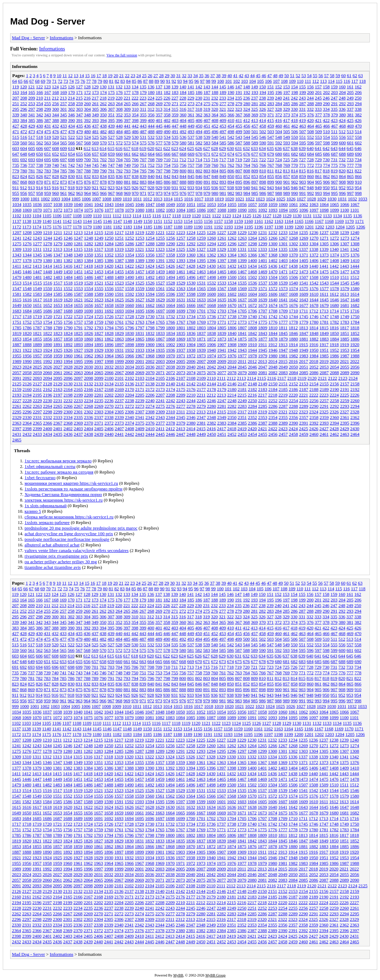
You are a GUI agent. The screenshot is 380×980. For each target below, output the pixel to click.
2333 (58, 417)
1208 (27, 232)
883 (143, 182)
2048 (273, 367)
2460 (314, 434)
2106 (171, 378)
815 (303, 171)
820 (342, 171)
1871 (201, 339)
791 (111, 171)
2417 (222, 429)
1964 (109, 356)
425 (350, 120)
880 (119, 182)
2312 (191, 412)
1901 (160, 344)
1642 (293, 300)
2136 (130, 384)
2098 (89, 378)
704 (119, 160)
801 (191, 171)
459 (271, 126)
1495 (181, 277)
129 (95, 87)
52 (298, 75)
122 (40, 87)
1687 (58, 311)
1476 (334, 272)
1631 (181, 300)
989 (287, 193)
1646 (334, 300)
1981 (283, 356)
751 (143, 165)
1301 (283, 244)
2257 (324, 401)
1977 (242, 356)
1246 (68, 238)
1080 (140, 210)
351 (111, 115)
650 (40, 154)
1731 (160, 316)
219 (111, 98)
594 (295, 143)
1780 (314, 322)
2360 (334, 417)
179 (143, 92)
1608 (293, 294)
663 (143, 154)
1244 (48, 238)
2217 (263, 395)
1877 (263, 339)
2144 (212, 384)
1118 (176, 216)
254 (40, 103)
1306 (334, 244)
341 (32, 115)
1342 (355, 249)
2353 (263, 417)
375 (303, 115)
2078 (232, 372)
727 (303, 160)
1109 (87, 216)
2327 (345, 412)
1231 (263, 232)
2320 (273, 412)
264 (119, 103)
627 (207, 148)
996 (343, 193)
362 (199, 115)
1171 (360, 221)
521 (64, 137)
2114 (251, 378)
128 (87, 87)
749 (127, 165)
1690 (89, 311)
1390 (150, 260)
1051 (191, 204)
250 (358, 98)
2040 (191, 367)
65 (20, 81)
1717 (17, 316)
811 (271, 171)
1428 (191, 266)
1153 (178, 221)
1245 (58, 238)
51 (292, 75)
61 (349, 75)
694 (40, 160)
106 (269, 81)
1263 (242, 238)
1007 (97, 199)
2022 (355, 361)
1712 (314, 311)
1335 (283, 249)
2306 (130, 412)
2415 (201, 429)
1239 (345, 232)
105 (261, 81)
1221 (160, 232)
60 (343, 75)
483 (111, 132)
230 (199, 98)
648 (24, 154)
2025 (37, 367)
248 (342, 98)
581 (191, 143)
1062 (304, 204)
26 (150, 75)
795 (143, 171)
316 (183, 109)
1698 (171, 311)
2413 (181, 429)
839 (143, 176)
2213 (222, 395)
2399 (37, 429)
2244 (191, 401)
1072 (58, 210)
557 (351, 137)
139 (175, 87)
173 (96, 92)
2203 (119, 395)
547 (271, 137)
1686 (48, 311)
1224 (191, 232)
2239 (140, 401)
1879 (283, 339)
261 (96, 103)
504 (279, 132)
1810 (273, 328)
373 (287, 115)
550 (295, 137)
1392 (171, 260)
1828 (109, 333)
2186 (293, 389)
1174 (37, 227)
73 (66, 81)
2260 (355, 401)
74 (72, 81)
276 (215, 103)
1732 (171, 316)
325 (255, 109)
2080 (253, 372)
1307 (345, 244)
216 (87, 98)
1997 (99, 361)
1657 (99, 305)
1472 (293, 272)
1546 (355, 283)
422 (326, 120)
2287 (283, 406)
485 (127, 132)
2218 (273, 395)
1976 (232, 356)
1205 (350, 227)
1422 (129, 266)
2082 (273, 372)
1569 (242, 288)
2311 (181, 412)
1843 (263, 333)
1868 (171, 339)
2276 (171, 406)
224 (151, 98)
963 (80, 193)
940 (247, 188)
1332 (252, 249)
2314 (211, 412)
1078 (119, 210)
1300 (273, 244)
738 (40, 165)
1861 (99, 339)
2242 (171, 401)
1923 (37, 350)
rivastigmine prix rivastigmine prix (56, 556)
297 (32, 109)
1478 (355, 272)
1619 (58, 300)
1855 (37, 339)
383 (16, 120)
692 (24, 160)
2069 (140, 372)
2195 (37, 395)
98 (208, 81)
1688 (68, 311)
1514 (27, 283)
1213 (78, 232)
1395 (201, 260)
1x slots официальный (46, 506)
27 (156, 75)
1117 (167, 216)
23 (133, 75)
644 (342, 148)
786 (71, 171)
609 (64, 148)
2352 (253, 417)
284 (279, 103)
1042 (99, 204)
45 (258, 75)
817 (318, 171)
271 (175, 103)
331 (303, 109)
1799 (160, 328)
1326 (191, 249)
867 (16, 182)
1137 (17, 221)
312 (151, 109)
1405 (304, 260)
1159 (239, 221)
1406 (314, 260)
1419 (99, 266)
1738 (232, 316)
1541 (304, 283)
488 (151, 132)
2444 (150, 434)
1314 (68, 249)
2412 (170, 429)
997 (351, 193)
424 (342, 120)
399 (143, 120)
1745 (304, 316)
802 (199, 171)
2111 (222, 378)
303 (80, 109)
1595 (160, 294)
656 (88, 154)
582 (199, 143)
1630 (171, 300)
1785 (17, 328)
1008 (107, 199)
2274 (150, 406)
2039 (181, 367)
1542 (314, 283)
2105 (160, 378)
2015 (283, 361)
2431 (17, 434)
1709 (283, 311)
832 (88, 176)
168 (56, 92)
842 (167, 176)
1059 (273, 204)
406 (199, 120)
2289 (304, 406)
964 (88, 193)
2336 (89, 417)
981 (223, 193)
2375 (140, 423)
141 (191, 87)
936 (215, 188)
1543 (324, 283)
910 (358, 182)
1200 (299, 227)
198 (295, 92)
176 (119, 92)
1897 (119, 344)
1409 (345, 260)
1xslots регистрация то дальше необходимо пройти (73, 489)
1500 (232, 277)
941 (255, 188)
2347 (201, 417)
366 (231, 115)
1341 (345, 249)
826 (40, 176)
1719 (37, 316)
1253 (140, 238)
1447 (37, 272)
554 (326, 137)
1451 (78, 272)
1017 (199, 199)
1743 (283, 316)
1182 (118, 227)
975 (175, 193)
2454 (253, 434)
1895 (99, 344)
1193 (228, 227)
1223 (181, 232)
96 (197, 81)
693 (32, 160)
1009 (117, 199)
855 (271, 176)
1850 (334, 333)
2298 (48, 412)
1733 (181, 316)
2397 (17, 429)
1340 (334, 249)
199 (303, 92)
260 (88, 103)
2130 (68, 384)
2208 (171, 395)
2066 (109, 372)
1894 (89, 344)
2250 (253, 401)
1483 (58, 277)
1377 (17, 260)
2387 (263, 423)
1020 (229, 199)
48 (275, 75)
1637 (242, 300)
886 (167, 182)
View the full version (122, 55)
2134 (109, 384)
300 (56, 109)
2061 (58, 372)
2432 (27, 434)
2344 (171, 417)
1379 (37, 260)
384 (24, 120)
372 (279, 115)
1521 (99, 283)
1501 (242, 277)
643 (334, 148)
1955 (17, 356)
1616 (27, 300)
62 (355, 75)
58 (332, 75)
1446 (27, 272)
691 (16, 160)
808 (247, 171)
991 (303, 193)
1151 (158, 221)
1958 (48, 356)
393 (96, 120)
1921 (17, 350)
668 (183, 154)
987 (271, 193)
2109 (201, 378)
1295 (222, 244)
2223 (324, 395)
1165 (299, 221)
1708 (273, 311)
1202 (319, 227)
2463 (345, 434)
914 (40, 188)
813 (286, 171)
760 (215, 165)
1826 (89, 333)
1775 (263, 322)
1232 (273, 232)
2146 (232, 384)
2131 (78, 384)
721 (255, 160)
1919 (345, 344)
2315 (222, 412)
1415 (58, 266)
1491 (140, 277)
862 (326, 176)
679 (271, 154)
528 (119, 137)
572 (119, 143)
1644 (314, 300)
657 (96, 154)
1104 (37, 216)
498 (231, 132)
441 (127, 126)
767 (271, 165)
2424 (293, 429)
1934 (150, 350)
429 (32, 126)
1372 (314, 255)
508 (311, 132)
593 (287, 143)
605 (32, 148)
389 (64, 120)
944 (278, 188)
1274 (355, 238)
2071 (160, 372)
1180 (97, 227)
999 (16, 199)
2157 (345, 384)
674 (231, 154)
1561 (160, 288)
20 (116, 75)
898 (263, 182)
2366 (48, 423)
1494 (171, 277)
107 (276, 81)
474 (40, 132)
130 (103, 87)
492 (183, 132)
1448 (48, 272)
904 (311, 182)
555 (334, 137)
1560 (150, 288)
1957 (37, 356)
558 (358, 137)
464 (311, 126)
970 (135, 193)
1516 (48, 283)
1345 (37, 255)
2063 (78, 372)
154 (295, 87)
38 (218, 75)
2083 (283, 372)
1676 (293, 305)
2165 (78, 389)
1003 (56, 199)
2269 (99, 406)
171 (80, 92)
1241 (17, 238)
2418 (232, 429)
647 (16, 154)
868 (24, 182)
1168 (329, 221)
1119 (186, 216)
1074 (78, 210)
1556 (109, 288)
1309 (17, 249)
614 (103, 148)
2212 (211, 395)
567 (80, 143)
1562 (171, 288)
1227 (222, 232)
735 (16, 165)
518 (40, 137)
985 (255, 193)
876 (88, 182)
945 (286, 188)
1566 (212, 288)
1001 (35, 199)
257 (64, 103)
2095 (58, 378)
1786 (27, 328)
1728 (130, 316)
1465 (222, 272)
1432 (232, 266)
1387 (119, 260)
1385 (99, 260)
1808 (253, 328)
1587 (78, 294)
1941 (222, 350)
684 (311, 154)
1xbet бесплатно (40, 478)
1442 (334, 266)
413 (255, 120)
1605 (263, 294)
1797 (140, 328)
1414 (47, 266)
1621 (78, 300)
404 (183, 120)
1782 (334, 322)
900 (279, 182)
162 (358, 87)
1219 (140, 232)
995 (334, 193)
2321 (283, 412)
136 (151, 87)
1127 (267, 216)
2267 (78, 406)
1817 (345, 328)
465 (319, 126)
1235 (304, 232)
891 (207, 182)
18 (105, 75)
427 (16, 126)
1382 (68, 260)
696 (56, 160)
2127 (37, 384)
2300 (68, 412)
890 (199, 182)
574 (135, 143)
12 (70, 75)
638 (295, 148)
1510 (334, 277)
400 (151, 120)
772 (311, 165)
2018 (314, 361)
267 (143, 103)
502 (263, 132)
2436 (68, 434)
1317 (99, 249)
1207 (17, 232)
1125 (247, 216)
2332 (48, 417)
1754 (48, 322)
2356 (293, 417)
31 (178, 75)
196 (279, 92)
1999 (119, 361)
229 (191, 98)
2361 (345, 417)
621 (159, 148)
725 (286, 160)
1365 (242, 255)
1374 (334, 255)
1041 (89, 204)
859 (303, 176)
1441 (324, 266)
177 (127, 92)
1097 (314, 210)
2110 (212, 378)
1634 (212, 300)
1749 (345, 316)
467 (334, 126)
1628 (150, 300)
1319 (119, 249)
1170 (350, 221)
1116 (157, 216)
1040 (78, 204)
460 (279, 126)
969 (127, 193)
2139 (160, 384)
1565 (201, 288)
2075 (201, 372)
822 (358, 171)
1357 (160, 255)
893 (223, 182)
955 (16, 193)
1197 (269, 227)
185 (191, 92)
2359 (324, 417)
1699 (181, 311)
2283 (242, 406)
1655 (78, 305)
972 (151, 193)
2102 (130, 378)
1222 (170, 232)
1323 (160, 249)
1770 (212, 322)
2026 (48, 367)
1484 (68, 277)
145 (223, 87)
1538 (273, 283)
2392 (314, 423)
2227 (17, 401)
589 (255, 143)
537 (191, 137)
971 (143, 193)
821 (350, 171)
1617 (37, 300)
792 (119, 171)
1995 (78, 361)
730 (326, 160)
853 (255, 176)
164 (24, 92)
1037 (48, 204)
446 (167, 126)
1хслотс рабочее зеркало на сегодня (59, 472)
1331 (242, 249)
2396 (355, 423)
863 (334, 176)
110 (300, 81)
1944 (253, 350)
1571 (263, 288)
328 (278, 109)
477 (64, 132)
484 (119, 132)
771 (303, 165)
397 (127, 120)
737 (32, 165)
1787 (37, 328)
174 (103, 92)
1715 (345, 311)
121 (32, 87)
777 (351, 165)
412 (247, 120)
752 (151, 165)
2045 (242, 367)
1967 (140, 356)
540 (215, 137)
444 (151, 126)
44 (252, 75)
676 (247, 154)
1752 (27, 322)
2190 (334, 389)
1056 (242, 204)
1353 (119, 255)
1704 (232, 311)
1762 (130, 322)
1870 (191, 339)
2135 (119, 384)
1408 (334, 260)
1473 (304, 272)
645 (350, 148)
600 (343, 143)
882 (135, 182)
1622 (89, 300)
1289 (160, 244)
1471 (283, 272)
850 (231, 176)
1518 (68, 283)
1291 (181, 244)
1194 (239, 227)
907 (334, 182)
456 (247, 126)
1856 (48, 339)
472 (24, 132)
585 (223, 143)
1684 (27, 311)
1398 (232, 260)
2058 (27, 372)
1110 (97, 216)
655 (80, 154)
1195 (249, 227)
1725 (99, 316)
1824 (68, 333)
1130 (297, 216)
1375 (345, 255)
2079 (242, 372)
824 (24, 176)
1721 (58, 316)
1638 (253, 300)
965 (96, 193)
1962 (89, 356)
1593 (140, 294)
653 (64, 154)
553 (319, 137)
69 (43, 81)
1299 (263, 244)
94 (185, 81)
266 (135, 103)
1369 (283, 255)
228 (183, 98)
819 (334, 171)
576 (151, 143)
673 (223, 154)
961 (64, 193)
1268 (293, 238)
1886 (355, 339)
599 (334, 143)
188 (215, 92)
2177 (201, 389)
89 (157, 81)
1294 (212, 244)
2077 (222, 372)
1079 (130, 210)
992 (311, 193)
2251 (263, 401)
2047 (263, 367)
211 (47, 98)
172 (88, 92)
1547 (17, 288)
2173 (160, 389)
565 (64, 143)
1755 (58, 322)
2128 (48, 384)
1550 (48, 288)
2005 (181, 361)
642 (326, 148)
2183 (263, 389)
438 (103, 126)
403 (175, 120)
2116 (272, 378)
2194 (27, 395)
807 (239, 171)
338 (358, 109)
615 (111, 148)
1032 (352, 199)
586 (231, 143)
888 (183, 182)
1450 (68, 272)
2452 (232, 434)
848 (215, 176)
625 (191, 148)
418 (295, 120)
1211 (58, 232)
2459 (304, 434)
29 (167, 75)
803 (207, 171)
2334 (68, 417)
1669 (222, 305)
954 (358, 188)
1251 (119, 238)
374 (295, 115)
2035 (140, 367)
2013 (263, 361)
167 (48, 92)
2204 (130, 395)
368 (247, 115)
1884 (334, 339)
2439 (99, 434)
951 (334, 188)
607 (48, 148)
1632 (191, 300)
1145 (97, 221)
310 (135, 109)
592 (279, 143)
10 (59, 75)
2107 (181, 378)
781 (32, 171)
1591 (119, 294)
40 (230, 75)
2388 (273, 423)
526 (103, 137)
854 (263, 176)
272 (183, 103)
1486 (89, 277)
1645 (324, 300)
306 (103, 109)
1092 (263, 210)
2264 (48, 406)
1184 (138, 227)
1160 (249, 221)
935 (207, 188)
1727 (119, 316)
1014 (168, 199)
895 (239, 182)
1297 (242, 244)
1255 (160, 238)
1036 (37, 204)
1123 (227, 216)
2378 (171, 423)
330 (295, 109)
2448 (191, 434)
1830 (130, 333)
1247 (78, 238)
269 (159, 103)
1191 (208, 227)
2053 (324, 367)
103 (244, 81)
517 (32, 137)
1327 (201, 249)
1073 (68, 210)
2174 (171, 389)
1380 (48, 260)
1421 (119, 266)
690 (358, 154)
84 (128, 81)
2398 (27, 429)
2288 (293, 406)
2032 (109, 367)
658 (103, 154)
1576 (314, 288)
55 (315, 75)
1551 (58, 288)
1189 (188, 227)
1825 (78, 333)
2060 (48, 372)
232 (215, 98)
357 (159, 115)
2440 (109, 434)
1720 (48, 316)
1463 (201, 272)
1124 (237, 216)
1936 (171, 350)
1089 (232, 210)
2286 (273, 406)
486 (135, 132)
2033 (119, 367)
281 (255, 103)
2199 (78, 395)
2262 (27, 406)
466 (326, 126)
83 (123, 81)
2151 (283, 384)
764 (247, 165)
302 (71, 109)
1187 (168, 227)
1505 (283, 277)
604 (24, 148)
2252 (273, 401)
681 (287, 154)
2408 (130, 429)
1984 (314, 356)
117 (355, 81)
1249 (99, 238)
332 (310, 109)
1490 (130, 277)
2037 (160, 367)
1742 (273, 316)
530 (135, 137)
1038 (58, 204)
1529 (181, 283)
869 (32, 182)
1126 (257, 216)
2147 (242, 384)
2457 (283, 434)
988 (279, 193)
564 (56, 143)
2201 (99, 395)
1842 (253, 333)
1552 (68, 288)
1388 (130, 260)
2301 (78, 412)
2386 (253, 423)
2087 (324, 372)
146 (231, 87)
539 (207, 137)
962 (71, 193)
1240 (355, 232)
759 (207, 165)
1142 (67, 221)
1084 (181, 210)
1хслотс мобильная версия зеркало (58, 461)
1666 (191, 305)
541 (223, 137)
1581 (17, 294)
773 (319, 165)
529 (127, 137)
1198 (279, 227)
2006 (191, 361)
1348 (68, 255)
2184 (273, 389)
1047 (150, 204)
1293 (201, 244)
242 (295, 98)
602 (358, 143)
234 (231, 98)
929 (159, 188)
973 (159, 193)
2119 (302, 378)
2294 (355, 406)
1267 (283, 238)
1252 (130, 238)
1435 (263, 266)
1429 (201, 266)
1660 (130, 305)
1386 (109, 260)
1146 (108, 221)
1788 (48, 328)
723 (271, 160)
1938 (191, 350)
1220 (150, 232)
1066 (345, 204)
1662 (150, 305)
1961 (78, 356)
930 (167, 188)
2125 (17, 384)
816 (310, 171)
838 (135, 176)
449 (191, 126)
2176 (191, 389)
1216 (109, 232)
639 (302, 148)
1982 (293, 356)
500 (247, 132)
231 (207, 98)
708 (151, 160)
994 (326, 193)
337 (350, 109)
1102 (17, 216)
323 (239, 109)
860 (311, 176)
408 (215, 120)
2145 (222, 384)
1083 (171, 210)
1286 (130, 244)
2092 (27, 378)
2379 (181, 423)
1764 (150, 322)
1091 (253, 210)
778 (358, 165)
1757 (78, 322)
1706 (253, 311)
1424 (150, 266)
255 (48, 103)
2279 (201, 406)
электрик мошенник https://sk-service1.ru (64, 500)
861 (319, 176)
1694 (130, 311)
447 (175, 126)
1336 (293, 249)
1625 (119, 300)
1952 (334, 350)
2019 (324, 361)
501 (255, 132)
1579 (345, 288)
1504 (273, 277)
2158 (355, 384)
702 (103, 160)
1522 (109, 283)
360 (183, 115)
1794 (109, 328)
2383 (222, 423)
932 (183, 188)
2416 (211, 429)
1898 (130, 344)
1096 (304, 210)
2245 (201, 401)
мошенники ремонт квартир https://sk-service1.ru (71, 483)
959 (48, 193)
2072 (171, 372)
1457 (140, 272)
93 (179, 81)
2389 (283, 423)
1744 (293, 316)
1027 (301, 199)
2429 (345, 429)
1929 (99, 350)
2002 (150, 361)
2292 (334, 406)
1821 (37, 333)
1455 (119, 272)
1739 (242, 316)
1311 (37, 249)
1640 (273, 300)
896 (247, 182)
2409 (140, 429)
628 (215, 148)
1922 (27, 350)
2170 (130, 389)
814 (295, 171)
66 (26, 81)
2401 (58, 429)
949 (318, 188)
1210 (48, 232)
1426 (170, 266)
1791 (78, 328)
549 (287, 137)
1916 (314, 344)
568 (88, 143)
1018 (209, 199)
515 (16, 137)
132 (119, 87)
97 (202, 81)
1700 (191, 311)
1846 (293, 333)
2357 (304, 417)
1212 (68, 232)
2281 (222, 406)
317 (191, 109)
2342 (150, 417)
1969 (160, 356)
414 (263, 120)
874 (71, 182)
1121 (207, 216)
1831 (140, 333)
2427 (324, 429)
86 (140, 81)
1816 (334, 328)
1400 (253, 260)
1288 (150, 244)
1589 (99, 294)
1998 (109, 361)
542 (231, 137)
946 (295, 188)
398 (135, 120)
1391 (160, 260)
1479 (17, 277)
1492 (150, 277)
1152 (168, 221)
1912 (273, 344)
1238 (334, 232)
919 (80, 188)
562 (40, 143)
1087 (212, 210)
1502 (253, 277)
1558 (130, 288)
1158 (228, 221)
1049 (171, 204)
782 (40, 171)
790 (103, 171)
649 (32, 154)
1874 (232, 339)
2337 (99, 417)
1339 (324, 249)
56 (321, 75)
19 (110, 75)
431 (48, 126)
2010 (232, 361)
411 (239, 120)
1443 (345, 266)
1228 (232, 232)
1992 (48, 361)
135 (143, 87)
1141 (57, 221)
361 (191, 115)
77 (88, 81)
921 (95, 188)
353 (127, 115)
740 (56, 165)
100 (221, 81)
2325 (324, 412)
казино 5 (33, 511)
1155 (198, 221)
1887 (17, 344)
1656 (89, 305)
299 (48, 109)
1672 (253, 305)
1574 (293, 288)
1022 (250, 199)
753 (159, 165)
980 (215, 193)
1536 (253, 283)
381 (351, 115)
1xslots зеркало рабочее (47, 522)
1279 (58, 244)
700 (88, 160)
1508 (314, 277)
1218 (129, 232)
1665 (181, 305)
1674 (273, 305)
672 (215, 154)
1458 (150, 272)
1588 (89, 294)
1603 (242, 294)
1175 (47, 227)
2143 (201, 384)
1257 (181, 238)
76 (83, 81)
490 (167, 132)
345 (64, 115)
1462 (191, 272)
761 (223, 165)
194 (263, 92)
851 (239, 176)
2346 (191, 417)
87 (146, 81)
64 (15, 81)
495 (207, 132)
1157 (219, 221)
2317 (242, 412)
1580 (355, 288)
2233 (78, 401)
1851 (345, 333)
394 (103, 120)
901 (287, 182)
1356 (150, 255)
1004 (66, 199)
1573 (283, 288)
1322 (150, 249)
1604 (253, 294)
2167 (99, 389)
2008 (212, 361)
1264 (253, 238)
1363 (222, 255)
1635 (222, 300)
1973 (201, 356)
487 (143, 132)
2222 (314, 395)
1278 (48, 244)
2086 (314, 372)
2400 (48, 429)
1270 (314, 238)
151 (271, 87)
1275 (17, 244)
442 (135, 126)
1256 (171, 238)
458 (263, 126)
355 (143, 115)
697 (64, 160)
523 (80, 137)
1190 (198, 227)
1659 (119, 305)
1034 (17, 204)
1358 (171, 255)
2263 (37, 406)
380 (343, 115)
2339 (119, 417)
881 (127, 182)
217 (95, 98)
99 (214, 81)
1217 (119, 232)
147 (239, 87)
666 (167, 154)
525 (96, 137)
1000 (25, 199)
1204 (340, 227)
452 (215, 126)
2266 (68, 406)
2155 (324, 384)
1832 (150, 333)
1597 (181, 294)
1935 (160, 350)
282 (263, 103)
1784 (355, 322)
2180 (232, 389)
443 (143, 126)
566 (71, 143)
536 (183, 137)
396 (119, 120)
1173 (27, 227)
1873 (222, 339)
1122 (216, 216)
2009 (222, 361)
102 (237, 81)
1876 (253, 339)
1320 (129, 249)
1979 (263, 356)
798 (167, 171)
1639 (263, 300)
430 (40, 126)
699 (80, 160)
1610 (314, 294)
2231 (58, 401)
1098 (324, 210)
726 (295, 160)
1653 (58, 305)
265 (127, 103)
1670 (232, 305)
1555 (99, 288)
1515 (37, 283)
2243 (181, 401)
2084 (293, 372)
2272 (130, 406)
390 (71, 120)
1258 (191, 238)
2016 (293, 361)
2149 (263, 384)
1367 (263, 255)
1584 (48, 294)
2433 (37, 434)
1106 (57, 216)
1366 (253, 255)
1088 (222, 210)
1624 (109, 300)
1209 (37, 232)
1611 (324, 294)
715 (207, 160)
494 (199, 132)
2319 (263, 412)
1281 (78, 244)
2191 (345, 389)
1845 (283, 333)
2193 (17, 395)
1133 (327, 216)
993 (319, 193)
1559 (140, 288)
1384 (89, 260)
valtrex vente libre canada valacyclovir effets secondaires (77, 550)
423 (334, 120)
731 (334, 160)
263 (111, 103)
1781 (324, 322)
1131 (307, 216)
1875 (242, 339)
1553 (78, 288)
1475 (324, 272)
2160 (27, 389)
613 (95, 148)
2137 (140, 384)
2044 (232, 367)
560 (24, 143)
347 (80, 115)
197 (287, 92)
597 (319, 143)
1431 (222, 266)
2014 (273, 361)
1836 (191, 333)
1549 (37, 288)
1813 (304, 328)
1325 (181, 249)
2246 (212, 401)
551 (303, 137)
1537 (263, 283)
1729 (140, 316)
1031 (342, 199)
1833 (160, 333)
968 (119, 193)
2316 (232, 412)
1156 (208, 221)
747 (111, 165)
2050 (293, 367)
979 (207, 193)
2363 (17, 423)
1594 (150, 294)
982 (231, 193)
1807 (242, 328)
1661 (140, 305)
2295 (17, 412)
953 (350, 188)
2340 (130, 417)
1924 (48, 350)
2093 (37, 378)
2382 (212, 423)
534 (167, 137)
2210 (191, 395)
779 (16, 171)
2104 (150, 378)
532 (151, 137)
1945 (263, 350)
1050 (181, 204)
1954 (355, 350)
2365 (37, 423)
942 (263, 188)
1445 (17, 272)
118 (362, 81)
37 (212, 75)
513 (350, 132)
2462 (334, 434)
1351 (99, 255)
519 (48, 137)
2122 (333, 378)
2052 (314, 367)
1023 (260, 199)
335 (334, 109)
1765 (160, 322)
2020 (334, 361)
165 (32, 92)
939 (239, 188)
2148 (253, 384)
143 (207, 87)
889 (191, 182)
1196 (259, 227)
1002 (45, 199)
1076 (99, 210)
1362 (212, 255)
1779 (304, 322)
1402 (273, 260)
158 (326, 87)
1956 (27, 356)
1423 (140, 266)
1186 (158, 227)
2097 (78, 378)
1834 (171, 333)
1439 (304, 266)
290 (326, 103)
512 (342, 132)
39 (224, 75)
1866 (150, 339)
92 (174, 81)
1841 (242, 333)
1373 (324, 255)
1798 (150, 328)
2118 (292, 378)
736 (24, 165)
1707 (263, 311)
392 (88, 120)
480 (88, 132)
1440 (314, 266)
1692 (109, 311)
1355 (140, 255)
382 (358, 115)
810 (263, 171)
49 (281, 75)
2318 (252, 412)
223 (143, 98)
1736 (212, 316)
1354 (130, 255)
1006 (86, 199)
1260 (212, 238)
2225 (345, 395)
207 (16, 98)
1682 (355, 305)
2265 (58, 406)
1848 (314, 333)
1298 (253, 244)
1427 (181, 266)
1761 (119, 322)
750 (135, 165)
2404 (89, 429)
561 (32, 143)
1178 (77, 227)
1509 (324, 277)
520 (56, 137)
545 (255, 137)
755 (175, 165)
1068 (17, 210)
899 (271, 182)
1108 (77, 216)
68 (37, 81)
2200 (89, 395)
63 (361, 75)
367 (239, 115)
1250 (109, 238)
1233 (283, 232)
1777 (283, 322)
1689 (78, 311)
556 (343, 137)
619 (143, 148)
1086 (201, 210)
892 (215, 182)
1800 (171, 328)
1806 (232, 328)
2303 (99, 412)
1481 (37, 277)
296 (24, 109)
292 (343, 103)
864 (343, 176)
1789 (58, 328)
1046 (140, 204)
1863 (119, 339)
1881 (304, 339)
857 (287, 176)
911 (16, 188)
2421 (263, 429)
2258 (334, 401)
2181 (242, 389)
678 (263, 154)
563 (48, 143)
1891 (58, 344)
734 (358, 160)
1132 (317, 216)
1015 (178, 199)
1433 (242, 266)
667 (175, 154)
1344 (27, 255)
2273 (140, 406)
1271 (324, 238)
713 (191, 160)
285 (287, 103)
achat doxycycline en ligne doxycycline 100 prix (69, 534)
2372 (109, 423)
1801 (181, 328)
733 (350, 160)
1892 (68, 344)
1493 (160, 277)
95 (191, 81)
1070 (37, 210)
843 (175, 176)
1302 (293, 244)
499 (239, 132)
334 (326, 109)
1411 (17, 266)
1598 (191, 294)
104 (253, 81)
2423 (283, 429)
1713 (324, 311)
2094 (48, 378)
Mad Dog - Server (48, 21)
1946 (273, 350)
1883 (324, 339)
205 (351, 92)
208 (24, 98)
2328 (355, 412)
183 (175, 92)
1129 (287, 216)
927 (143, 188)
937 (223, 188)
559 (16, 143)
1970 (171, 356)
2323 (304, 412)
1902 (171, 344)
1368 (273, 255)
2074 (191, 372)
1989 (17, 361)
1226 (211, 232)
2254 (293, 401)
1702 (212, 311)
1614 (355, 294)
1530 (191, 283)
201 (319, 92)
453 (223, 126)
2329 (17, 417)
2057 (17, 372)
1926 (68, 350)
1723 (78, 316)
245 (318, 98)
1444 (355, 266)
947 (303, 188)
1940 (212, 350)
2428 (334, 429)
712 (183, 160)
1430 (211, 266)
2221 (304, 395)
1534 (232, 283)
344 (56, 115)
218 (103, 98)
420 (310, 120)
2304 (109, 412)
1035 (27, 204)
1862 (109, 339)
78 (94, 81)
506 (295, 132)
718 (231, 160)
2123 (343, 378)
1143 (77, 221)
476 (56, 132)
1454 (109, 272)
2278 (191, 406)
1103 (27, 216)
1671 (242, 305)
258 (71, 103)
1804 (212, 328)
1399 (242, 260)
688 (343, 154)
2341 (140, 417)
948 (310, 188)
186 (199, 92)
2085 (304, 372)
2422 (273, 429)
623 (175, 148)
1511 (345, 277)
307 (111, 109)
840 (151, 176)
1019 (219, 199)
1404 (293, 260)
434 (71, 126)
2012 (252, 361)
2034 (130, 367)
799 (175, 171)
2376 (150, 423)
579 (175, 143)
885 (159, 182)
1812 (293, 328)
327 (271, 109)
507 (303, 132)
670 (199, 154)
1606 (273, 294)
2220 (293, 395)
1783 (345, 322)
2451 (222, 434)
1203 (330, 227)
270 (167, 103)
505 (287, 132)
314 (167, 109)
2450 (212, 434)
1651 (37, 305)
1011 (138, 199)
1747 (324, 316)
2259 (345, 401)
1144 (87, 221)
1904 (191, 344)
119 (16, 87)
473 (32, 132)
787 (80, 171)
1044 (119, 204)
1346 (48, 255)
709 (159, 160)
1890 (48, 344)
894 (231, 182)
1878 (273, 339)
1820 (27, 333)
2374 (130, 423)
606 (40, 148)
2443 (140, 434)
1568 (232, 288)
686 (326, 154)
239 (271, 98)
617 (127, 148)
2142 (191, 384)
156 (310, 87)
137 (159, 87)
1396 (212, 260)
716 (215, 160)
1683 (17, 311)
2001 (140, 361)
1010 (127, 199)
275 (207, 103)
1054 (222, 204)
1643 (304, 300)
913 (32, 188)
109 (292, 81)
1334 (273, 249)
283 (271, 103)
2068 (130, 372)
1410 (355, 260)
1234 (293, 232)
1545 (345, 283)
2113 (242, 378)
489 (159, 132)
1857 (58, 339)
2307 (140, 412)
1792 (89, 328)
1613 (345, 294)
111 (308, 81)
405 (191, 120)
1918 (334, 344)
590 (263, 143)
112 (316, 81)
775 (334, 165)
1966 (130, 356)
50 (287, 75)
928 (151, 188)
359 (175, 115)
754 (167, 165)
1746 (314, 316)
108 (284, 81)
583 (207, 143)
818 (326, 171)
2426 (314, 429)
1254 (150, 238)
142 (199, 87)
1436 (273, 266)
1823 (58, 333)
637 (286, 148)
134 (135, 87)
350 (103, 115)
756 (183, 165)
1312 (47, 249)
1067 (355, 204)
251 (16, 103)
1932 (130, 350)
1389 (140, 260)
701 (96, 160)
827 (48, 176)
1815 (324, 328)
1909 (242, 344)
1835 (181, 333)
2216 (252, 395)
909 (351, 182)
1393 (181, 260)
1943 (242, 350)
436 (88, 126)
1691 (99, 311)
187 (207, 92)
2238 (130, 401)
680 (279, 154)
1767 (181, 322)
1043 (109, 204)
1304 (314, 244)
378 (326, 115)
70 (49, 81)
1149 (138, 221)
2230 (48, 401)
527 (111, 137)
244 (310, 98)
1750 (355, 316)
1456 (130, 272)
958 (40, 193)
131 (111, 87)
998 (358, 193)
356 (151, 115)
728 (310, 160)
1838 (212, 333)
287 (303, 103)
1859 (78, 339)
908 (343, 182)
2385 (242, 423)
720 (247, 160)
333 (318, 109)
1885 (345, 339)
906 (326, 182)
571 (111, 143)
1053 (212, 204)
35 (201, 75)
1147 (118, 221)
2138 (150, 384)
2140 (171, 384)
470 (358, 126)
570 (103, 143)
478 (71, 132)
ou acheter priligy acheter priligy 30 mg (61, 562)
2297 (37, 412)
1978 (253, 356)
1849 (324, 333)
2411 (160, 429)
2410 (150, 429)
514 (358, 132)
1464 (212, 272)
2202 (109, 395)
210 (40, 98)
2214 (232, 395)
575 (143, 143)
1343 (17, 255)
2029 (78, 367)
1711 (304, 311)
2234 (89, 401)
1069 (27, 210)
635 (270, 148)
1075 (89, 210)
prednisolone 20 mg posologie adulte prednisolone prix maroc (81, 528)
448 (183, 126)
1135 (347, 216)
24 (139, 75)
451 (207, 126)
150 (263, 87)
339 (16, 115)
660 (119, 154)
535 (175, 137)
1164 (289, 221)
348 (88, 115)
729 (318, 160)
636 (278, 148)
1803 (201, 328)
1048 (160, 204)
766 (263, 165)
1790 (68, 328)
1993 (58, 361)
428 (24, 126)
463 (303, 126)
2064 (89, 372)
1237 (324, 232)
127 (80, 87)
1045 (130, 204)
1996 (89, 361)
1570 (253, 288)
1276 (27, 244)
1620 (68, 300)
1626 (130, 300)
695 (48, 160)
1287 (140, 244)
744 (88, 165)
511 (334, 132)
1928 (89, 350)
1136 (358, 216)
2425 (304, 429)
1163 (279, 221)
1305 (324, 244)
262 (103, 103)
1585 (58, 294)
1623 (99, 300)
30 (173, 75)
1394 (191, 260)
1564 (191, 288)
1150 (148, 221)
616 (119, 148)
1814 (314, 328)
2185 (283, 389)
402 (167, 120)
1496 (191, 277)
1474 (314, 272)
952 (342, 188)
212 (55, 98)
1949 (304, 350)
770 (295, 165)
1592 (130, 294)
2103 (140, 378)
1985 (324, 356)
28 (161, 75)
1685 (37, 311)
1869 (181, 339)
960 (56, 193)
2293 (345, 406)
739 (48, 165)
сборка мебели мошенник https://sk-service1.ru (69, 517)
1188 (178, 227)
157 (318, 87)
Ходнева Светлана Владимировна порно (63, 494)
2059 (37, 372)
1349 (78, 255)
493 (191, 132)
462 (295, 126)
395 (111, 120)
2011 (242, 361)
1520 (89, 283)
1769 (201, 322)
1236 (314, 232)
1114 (137, 216)
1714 (334, 311)
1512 (355, 277)
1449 (58, 272)
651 (48, 154)
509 (319, 132)
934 (199, 188)
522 (71, 137)
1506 (293, 277)
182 (167, 92)
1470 (273, 272)
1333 (263, 249)
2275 (160, 406)
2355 (283, 417)
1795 (119, 328)
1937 (181, 350)
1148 (128, 221)
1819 (17, 333)
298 (40, 109)
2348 (212, 417)
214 (71, 98)
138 (167, 87)
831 (80, 176)
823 (16, 176)
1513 (17, 283)
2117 (282, 378)
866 (358, 176)
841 (159, 176)
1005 (76, 199)
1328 (211, 249)
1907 (222, 344)
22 (127, 75)
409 (223, 120)
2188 (314, 389)
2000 (130, 361)
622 (167, 148)
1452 (89, 272)
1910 (253, 344)
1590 (109, 294)
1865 (140, 339)
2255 (304, 401)
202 (326, 92)
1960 (68, 356)
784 (56, 171)
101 (229, 81)
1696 (150, 311)
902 (295, 182)
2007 (201, 361)
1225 (201, 232)
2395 (345, 423)
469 (351, 126)
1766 (171, 322)
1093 (273, 210)
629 (223, 148)
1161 (259, 221)
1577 (324, 288)
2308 (150, 412)
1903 (181, 344)
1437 (283, 266)
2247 (222, 401)
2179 (222, 389)
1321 (140, 249)
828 (56, 176)
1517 (58, 283)
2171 (140, 389)
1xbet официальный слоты (50, 466)
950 (326, 188)
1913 (283, 344)
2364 (27, 423)
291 (334, 103)
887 (175, 182)
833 (96, 176)
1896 (109, 344)
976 (183, 193)
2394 (334, 423)
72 (60, 81)
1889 (37, 344)
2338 (109, 417)
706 (135, 160)
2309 (160, 412)
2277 (181, 406)
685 (319, 154)
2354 (273, 417)
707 (143, 160)
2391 (304, 423)
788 (88, 171)
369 (255, 115)
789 (96, 171)
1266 (273, 238)
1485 (78, 277)
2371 (99, 423)
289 (319, 103)
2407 (119, 429)
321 (223, 109)
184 (183, 92)
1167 (319, 221)
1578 (334, 288)
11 (65, 75)
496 (215, 132)
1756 (68, 322)
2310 (171, 412)
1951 (324, 350)
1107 (67, 216)
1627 (140, 300)
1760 (109, 322)
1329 (222, 249)
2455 (263, 434)
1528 (171, 283)
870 (40, 182)
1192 (219, 227)
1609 (304, 294)
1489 (119, 277)
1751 (17, 322)
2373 (119, 423)
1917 (324, 344)
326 (263, 109)
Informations (61, 38)
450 (199, 126)
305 (96, 109)
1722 (68, 316)
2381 (201, 423)
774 (326, 165)
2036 (150, 367)
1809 (263, 328)
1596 (171, 294)
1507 (304, 277)
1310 (27, 249)
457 (255, 126)
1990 (27, 361)
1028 (311, 199)
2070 (150, 372)
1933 (140, 350)
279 (239, 103)
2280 (212, 406)
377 (319, 115)
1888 (27, 344)
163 (16, 92)
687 (334, 154)
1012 (147, 199)
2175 (181, 389)
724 (278, 160)
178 (135, 92)
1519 (78, 283)
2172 (150, 389)
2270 (109, 406)
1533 (222, 283)
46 (264, 75)
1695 (140, 311)
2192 (355, 389)
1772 (232, 322)
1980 (273, 356)
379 (334, 115)
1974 (212, 356)
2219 (283, 395)
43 (247, 75)
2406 (109, 429)
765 (255, 165)
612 (87, 148)
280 (247, 103)
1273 (345, 238)
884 (151, 182)
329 (286, 109)
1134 (338, 216)
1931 (119, 350)
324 (247, 109)
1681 (345, 305)
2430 (355, 429)
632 (247, 148)
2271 (119, 406)
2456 (273, 434)
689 (351, 154)
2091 (17, 378)
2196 (48, 395)
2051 (304, 367)
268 (151, 103)
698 (71, 160)
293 (351, 103)
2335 (78, 417)
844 (183, 176)
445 (159, 126)
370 (263, 115)
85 (134, 81)
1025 (281, 199)
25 (144, 75)
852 (247, 176)
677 (255, 154)
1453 (99, 272)
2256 (314, 401)
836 (119, 176)
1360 (191, 255)
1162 (269, 221)
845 (191, 176)
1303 (304, 244)
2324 (314, 412)
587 (239, 143)
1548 (27, 288)
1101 (355, 210)
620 (151, 148)
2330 (27, 417)
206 (358, 92)
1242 (27, 238)
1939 (201, 350)
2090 (355, 372)
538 (199, 137)
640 (310, 148)
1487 (99, 277)
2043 (222, 367)
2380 (191, 423)
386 (40, 120)
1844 (273, 333)
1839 (222, 333)
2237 (119, 401)
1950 (314, 350)
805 (223, 171)
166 (40, 92)
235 (239, 98)
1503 (263, 277)
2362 (355, 417)
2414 (191, 429)
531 (143, 137)
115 (339, 81)
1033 (363, 199)
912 (23, 188)
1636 (232, 300)
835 (111, 176)
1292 (191, 244)
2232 (68, 401)
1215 (99, 232)
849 (223, 176)
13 (76, 75)
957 (32, 193)
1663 (160, 305)
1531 (201, 283)
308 (119, 109)
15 (87, 75)
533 (159, 137)
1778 (293, 322)
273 (191, 103)
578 (167, 143)
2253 (283, 401)
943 (271, 188)
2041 (201, 367)
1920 (355, 344)
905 (319, 182)
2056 (355, 367)
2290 (314, 406)
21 (121, 75)
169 (64, 92)
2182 (253, 389)
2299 (58, 412)
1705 (242, 311)
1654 (68, 305)
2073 (181, 372)
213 (63, 98)
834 (103, 176)
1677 (304, 305)
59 (338, 75)
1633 (201, 300)
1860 (89, 339)
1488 (109, 277)
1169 (339, 221)
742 (71, 165)
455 (239, 126)
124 (55, 87)
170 (71, 92)
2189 (324, 389)
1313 (58, 249)
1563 (181, 288)
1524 (130, 283)
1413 (37, 266)
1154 (188, 221)
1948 (293, 350)
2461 (324, 434)
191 (239, 92)
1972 (191, 356)
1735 (201, 316)
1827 (99, 333)
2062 (68, 372)
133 (127, 87)
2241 (160, 401)
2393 (324, 423)
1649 (17, 305)
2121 (322, 378)
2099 (99, 378)
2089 (345, 372)
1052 (201, 204)
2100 (109, 378)
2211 (201, 395)
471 (16, 132)
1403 (283, 260)
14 (82, 75)
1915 (304, 344)
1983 (304, 356)
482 (103, 132)
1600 (212, 294)
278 (231, 103)
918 (71, 188)
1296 (232, 244)
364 (215, 115)
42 (241, 75)
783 (48, 171)
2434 (48, 434)
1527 (160, 283)
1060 (283, 204)
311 (143, 109)
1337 (304, 249)
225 (159, 98)
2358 (314, 417)
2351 (242, 417)
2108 (191, 378)
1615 (17, 300)
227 (175, 98)
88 (151, 81)
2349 (222, 417)
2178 (212, 389)
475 (48, 132)
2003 (160, 361)
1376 (355, 255)
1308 (355, 244)
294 (358, 103)
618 (135, 148)
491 (175, 132)
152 (278, 87)
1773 (242, 322)
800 (183, 171)
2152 (293, 384)
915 (48, 188)
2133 (99, 384)
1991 (37, 361)
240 (278, 98)
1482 (48, 277)
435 (80, 126)
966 (103, 193)
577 (159, 143)
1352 (109, 255)
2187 (304, 389)
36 (207, 75)
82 (117, 81)
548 (279, 137)
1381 (58, 260)
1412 (27, 266)
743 (80, 165)
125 (63, 87)
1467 (242, 272)
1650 (27, 305)
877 (96, 182)
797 (159, 171)
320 (215, 109)
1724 (89, 316)
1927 (78, 350)
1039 (68, 204)
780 (24, 171)
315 (175, 109)
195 (271, 92)
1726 (109, 316)
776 (343, 165)
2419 (242, 429)
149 (255, 87)
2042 (212, 367)
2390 (293, 423)
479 (80, 132)
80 (106, 81)
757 (191, 165)
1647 (345, 300)
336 (342, 109)
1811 (283, 328)
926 (135, 188)
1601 (222, 294)
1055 (232, 204)
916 (55, 188)
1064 (324, 204)
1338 (314, 249)
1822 (48, 333)
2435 (58, 434)
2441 (119, 434)
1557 (119, 288)
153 (286, 87)
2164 (68, 389)
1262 (232, 238)
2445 (160, 434)
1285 (119, 244)
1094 (283, 210)
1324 (170, 249)
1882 (314, 339)
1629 (160, 300)
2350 (232, 417)
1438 (293, 266)
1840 (232, 333)
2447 (181, 434)
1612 (334, 294)
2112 (232, 378)
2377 (160, 423)
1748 (334, 316)
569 (96, 143)
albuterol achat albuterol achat (52, 545)
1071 (48, 210)
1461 (181, 272)
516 (24, 137)
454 (231, 126)
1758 (89, 322)
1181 (108, 227)
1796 (130, 328)
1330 (232, 249)
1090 (242, 210)
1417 (78, 266)
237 (255, 98)
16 (93, 75)
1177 (67, 227)
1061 (293, 204)
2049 (283, 367)
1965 (119, 356)
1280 (68, 244)
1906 (212, 344)
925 (127, 188)
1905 (201, 344)
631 (239, 148)
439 (111, 126)
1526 (150, 283)
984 (247, 193)
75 (77, 81)
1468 (253, 272)
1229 (242, 232)
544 (247, 137)
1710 (293, 311)
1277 (37, 244)
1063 (314, 204)
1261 (222, 238)
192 (247, 92)
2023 (17, 367)
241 (286, 98)
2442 (130, 434)
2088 (334, 372)
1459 (160, 272)
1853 (17, 339)
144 (215, 87)
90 (163, 81)
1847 (304, 333)
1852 (355, 333)
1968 (150, 356)
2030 (89, 367)
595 (303, 143)
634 (263, 148)
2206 (150, 395)
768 (279, 165)
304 (88, 109)
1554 (89, 288)
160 (342, 87)
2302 (89, 412)
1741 (263, 316)
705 (127, 160)
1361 (201, 255)
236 (247, 98)
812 (278, 171)
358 (167, 115)
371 (271, 115)
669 (191, 154)
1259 (201, 238)
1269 (304, 238)
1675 (283, 305)
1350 (89, 255)
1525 (140, 283)
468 (343, 126)
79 (100, 81)
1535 (242, 283)
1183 (128, 227)
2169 (119, 389)
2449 (201, 434)
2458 (293, 434)
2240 (150, 401)
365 (223, 115)
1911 (263, 344)
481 (96, 132)
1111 (107, 216)
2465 (17, 440)
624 (183, 148)
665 (159, 154)
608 (56, 148)
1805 (222, 328)
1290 (171, 244)
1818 (355, 328)
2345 (181, 417)
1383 (78, 260)
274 (199, 103)
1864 (130, 339)
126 (71, 87)
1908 (232, 344)
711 (175, 160)
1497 (201, 277)
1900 (150, 344)
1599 (201, 294)
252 (24, 103)
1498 (212, 277)
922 (103, 188)
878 (103, 182)
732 (342, 160)
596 (311, 143)
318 (199, 109)
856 (279, 176)
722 (263, 160)
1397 (222, 260)
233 (223, 98)
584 (215, 143)
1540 (293, 283)
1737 (222, 316)
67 (32, 81)
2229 (37, 401)
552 (311, 137)
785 (64, 171)
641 (318, 148)
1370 (293, 255)
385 (32, 120)
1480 (27, 277)
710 (167, 160)
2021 (345, 361)
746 (103, 165)
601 (351, 143)
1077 (109, 210)
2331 (37, 417)
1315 (78, 249)
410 (231, 120)
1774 (253, 322)
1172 (17, 227)
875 (80, 182)
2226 (355, 395)
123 (48, 87)
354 (135, 115)
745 (96, 165)
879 (111, 182)
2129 (58, 384)
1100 (345, 210)
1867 (160, 339)
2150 (273, 384)
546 (263, 137)
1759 (99, 322)
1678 (314, 305)
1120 (196, 216)
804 (215, 171)
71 (54, 81)
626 (199, 148)
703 (111, 160)
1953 (345, 350)
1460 (171, 272)
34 (196, 75)
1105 (47, 216)
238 (263, 98)
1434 (252, 266)
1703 (222, 311)
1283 (99, 244)
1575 (304, 288)
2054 (334, 367)
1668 (212, 305)
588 (247, 143)
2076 (212, 372)
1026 (291, 199)
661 (127, 154)
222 (135, 98)
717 (223, 160)
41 (235, 75)
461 (287, 126)
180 (151, 92)
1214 (88, 232)
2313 (201, 412)
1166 (309, 221)
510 (326, 132)
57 (326, 75)
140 (183, 87)
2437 (78, 434)
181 (159, 92)
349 (96, 115)
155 (303, 87)
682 (295, 154)
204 (343, 92)
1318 (109, 249)
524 (88, 137)
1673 (263, 305)
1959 (58, 356)
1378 (27, 260)
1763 (140, 322)
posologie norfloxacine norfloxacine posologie (67, 539)
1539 (283, 283)
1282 (89, 244)
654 (71, 154)
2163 (58, 389)
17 (99, 75)
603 (16, 148)
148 (247, 87)
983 (239, 193)
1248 (89, 238)
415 (271, 120)
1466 (232, 272)
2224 (334, 395)
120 (23, 87)
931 (175, 188)
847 (207, 176)
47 (270, 75)
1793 (99, 328)
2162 (48, 389)
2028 (68, 367)
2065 (99, 372)
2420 (252, 429)
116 (347, 81)
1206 (360, 227)
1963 (99, 356)
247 (334, 98)
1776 (273, 322)
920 (87, 188)
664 (151, 154)
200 (311, 92)
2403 (78, 429)
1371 (304, 255)
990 (295, 193)
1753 (37, 322)
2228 (27, 401)
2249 (242, 401)
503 (271, 132)
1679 (324, 305)
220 (119, 98)
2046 (253, 367)
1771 (222, 322)
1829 (119, 333)
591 (271, 143)
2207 (160, 395)
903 (303, 182)
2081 (263, 372)
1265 (263, 238)
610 (71, 148)
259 (80, 103)
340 (24, 115)
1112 (117, 216)
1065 (334, 204)
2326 (334, 412)
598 (326, 143)
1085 (191, 210)
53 (303, 75)
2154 (314, 384)
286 (295, 103)
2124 (353, 378)
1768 (191, 322)
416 (278, 120)
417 (286, 120)
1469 (263, 272)
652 (56, 154)
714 (199, 160)
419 (303, 120)
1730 (150, 316)
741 (64, 165)
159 (334, 87)
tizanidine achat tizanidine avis (53, 567)
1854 (27, 339)
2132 (89, 384)
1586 (68, 294)
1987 (345, 356)
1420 (109, 266)
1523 (119, 283)
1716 (355, 311)
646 (358, 148)
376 (311, 115)
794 (135, 171)
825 (32, 176)
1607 (283, 294)
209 (32, 98)
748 (119, 165)
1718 (27, 316)
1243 (37, 238)
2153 (304, 384)
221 (127, 98)
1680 (334, 305)
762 (231, 165)
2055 (345, 367)
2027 (58, 367)
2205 (140, 395)
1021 (240, 199)
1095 (293, 210)
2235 (99, 401)
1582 (27, 294)
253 (32, 103)
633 (255, 148)
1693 (119, 311)
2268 (89, 406)
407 (207, 120)
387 (48, 120)
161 (350, 87)
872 (56, 182)
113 (323, 81)
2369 (78, 423)
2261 (17, 406)
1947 (283, 350)
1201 (309, 227)
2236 (109, 401)
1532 (212, 283)
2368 (68, 423)
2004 (171, 361)
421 (318, 120)
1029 (322, 199)
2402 (68, 429)
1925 (58, 350)
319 (207, 109)
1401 (263, 260)
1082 (160, 210)
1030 (332, 199)
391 (80, 120)
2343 (160, 417)
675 (239, 154)
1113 (127, 216)
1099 (334, 210)
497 (223, 132)
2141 (181, 384)
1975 (222, 356)
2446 (171, 434)
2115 (262, 378)
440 (119, 126)
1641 (283, 300)
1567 (222, 288)
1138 (27, 221)
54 (309, 75)
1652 (48, 305)
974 (167, 193)
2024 (27, 367)
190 (231, 92)
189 (223, 92)
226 (167, 98)
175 (111, 92)
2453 (242, 434)
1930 (109, 350)
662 (135, 154)
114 (331, 81)
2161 (37, 389)
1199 (289, 227)
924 (119, 188)
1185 (148, 227)
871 (48, 182)
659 (111, 154)
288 (311, 103)
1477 (345, 272)
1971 (181, 356)
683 (303, 154)
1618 (48, 300)
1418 (88, 266)
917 (63, 188)
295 (16, 109)
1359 (181, 255)
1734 (191, 316)
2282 (232, 406)
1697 (160, 311)
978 (199, 193)
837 (127, 176)
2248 (232, 401)
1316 (88, 249)
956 (24, 193)
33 (190, 75)
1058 (263, 204)
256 (56, 103)
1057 (253, 204)
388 (56, 120)
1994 (68, 361)
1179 (87, 227)
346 (71, 115)
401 (159, 120)
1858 (68, 339)
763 (239, 165)
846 (199, 176)
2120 (312, 378)
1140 (47, 221)
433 (64, 126)
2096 (68, 378)
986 (263, 193)
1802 (191, 328)
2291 (324, 406)
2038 (171, 367)
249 (350, 98)
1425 (160, 266)
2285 (263, 406)
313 (159, 109)
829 (64, 176)
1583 (37, 294)
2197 (58, 395)
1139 (37, 221)
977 (191, 193)
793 (127, 171)
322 (231, 109)
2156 (334, 384)
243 (303, 98)
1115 (147, 216)
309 (127, 109)
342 (40, 115)
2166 (89, 389)
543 (239, 137)
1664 (171, 305)
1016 (188, 199)
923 (111, 188)
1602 (232, 294)
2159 (17, 389)
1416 (68, 266)
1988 (355, 356)
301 (64, 109)
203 (334, 92)
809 (255, 171)
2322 (293, 412)
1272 (334, 238)
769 (287, 165)
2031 (99, 367)
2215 (242, 395)
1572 (273, 288)
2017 (304, 361)
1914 (293, 344)
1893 (78, 344)
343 (48, 115)
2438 (89, 434)
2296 (27, 412)
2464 (355, 434)
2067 (119, 372)
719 (239, 160)
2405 (99, 429)
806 (231, 171)
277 (223, 103)
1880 (293, 339)
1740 (253, 316)
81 (111, 81)
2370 (89, 423)
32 (184, 75)
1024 (270, 199)
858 (295, 176)
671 (207, 154)
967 (111, 193)
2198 (68, 395)
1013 (158, 199)
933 (191, 188)
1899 (140, 344)
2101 (119, 378)
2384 (232, 423)
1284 (109, 244)
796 (151, 171)
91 (168, 81)
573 (127, 143)
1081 (150, 210)
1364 (232, 255)
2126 (27, 384)
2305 (119, 412)
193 (255, 92)
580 (183, 143)
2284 (253, 406)
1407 (324, 260)
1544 (334, 283)
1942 (232, 350)
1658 (109, 305)
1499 (222, 277)
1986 (334, 356)
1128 (277, 216)
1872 (212, 339)
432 (56, 126)
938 (231, 188)
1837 (201, 333)
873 (64, 182)
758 (199, 165)
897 (255, 182)
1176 (57, 227)
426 (358, 120)
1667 (201, 305)
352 (119, 115)
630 (231, 148)
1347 (58, 255)
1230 (252, 232)
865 (351, 176)
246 (326, 98)
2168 (109, 389)
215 (80, 98)
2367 (58, 423)
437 (96, 126)
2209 (181, 395)
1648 (355, 300)
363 (207, 115)
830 (71, 176)
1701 (201, 311)
